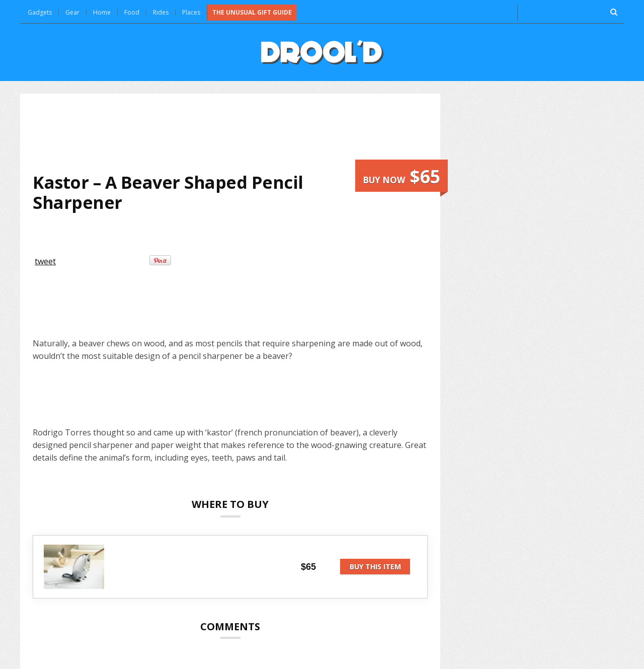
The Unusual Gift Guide (252, 12)
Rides (161, 12)
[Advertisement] (230, 133)
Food (132, 12)
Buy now (401, 176)
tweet (45, 261)
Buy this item (375, 567)
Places (191, 12)
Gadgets (40, 12)
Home (102, 12)
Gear (72, 12)
